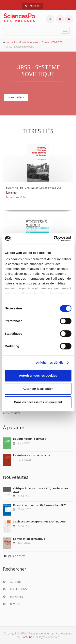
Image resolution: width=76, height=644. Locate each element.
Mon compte (12, 413)
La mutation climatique (29, 539)
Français (32, 6)
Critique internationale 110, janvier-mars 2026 (41, 490)
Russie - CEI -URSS (52, 42)
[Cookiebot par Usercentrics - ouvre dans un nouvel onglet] (54, 238)
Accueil (11, 42)
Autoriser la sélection (38, 389)
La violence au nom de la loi (32, 455)
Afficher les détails (50, 362)
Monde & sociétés (28, 42)
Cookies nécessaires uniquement (38, 402)
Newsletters (16, 97)
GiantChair (27, 637)
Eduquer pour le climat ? (30, 439)
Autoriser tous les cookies (38, 375)
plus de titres (14, 556)
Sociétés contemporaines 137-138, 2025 (39, 521)
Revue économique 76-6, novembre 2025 (40, 505)
